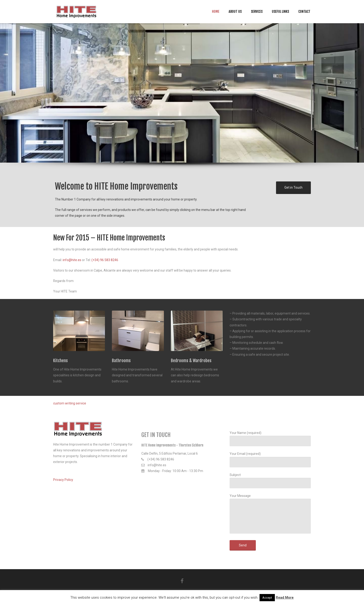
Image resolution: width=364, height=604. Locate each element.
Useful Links (280, 11)
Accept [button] (267, 598)
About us (235, 11)
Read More (285, 597)
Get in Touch (293, 187)
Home (216, 11)
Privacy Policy (63, 480)
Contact (304, 11)
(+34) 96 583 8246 (105, 260)
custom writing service (70, 403)
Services (257, 11)
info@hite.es (72, 260)
